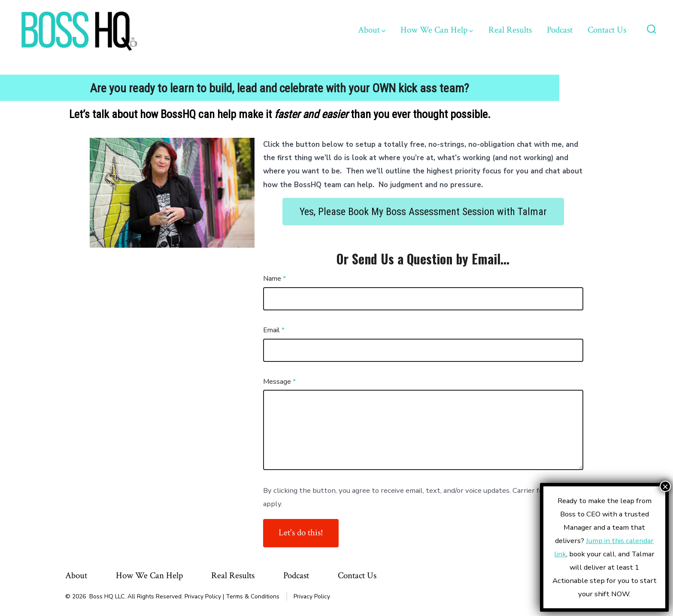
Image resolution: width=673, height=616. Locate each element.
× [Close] (665, 486)
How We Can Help (437, 30)
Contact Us (607, 30)
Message (279, 382)
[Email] (423, 350)
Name (274, 279)
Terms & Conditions (253, 596)
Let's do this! (301, 533)
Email (274, 330)
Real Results (510, 30)
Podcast (560, 30)
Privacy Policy (203, 596)
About (372, 30)
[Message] (423, 430)
